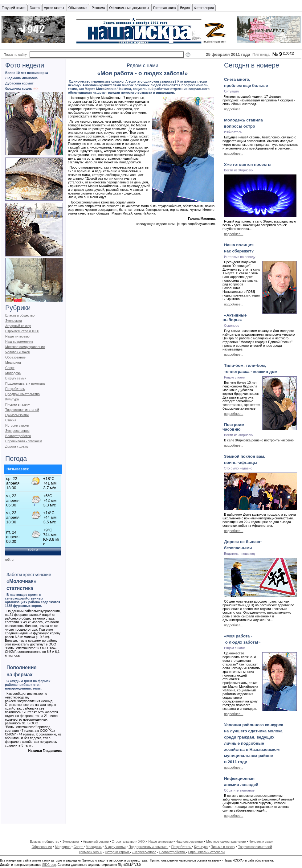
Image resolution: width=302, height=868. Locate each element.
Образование (15, 357)
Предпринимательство (22, 394)
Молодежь (13, 373)
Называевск (18, 469)
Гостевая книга (164, 8)
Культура (12, 399)
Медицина (13, 362)
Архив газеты (54, 8)
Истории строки (17, 425)
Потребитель (15, 389)
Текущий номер (14, 8)
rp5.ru (9, 559)
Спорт (10, 368)
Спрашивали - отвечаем (24, 441)
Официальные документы (129, 8)
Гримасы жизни (17, 415)
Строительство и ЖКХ (22, 331)
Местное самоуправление (25, 347)
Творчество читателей (22, 410)
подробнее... (234, 109)
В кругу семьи (16, 378)
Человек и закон (18, 352)
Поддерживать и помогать (25, 383)
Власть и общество (20, 315)
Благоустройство (18, 436)
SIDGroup (49, 865)
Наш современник (19, 342)
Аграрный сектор (18, 326)
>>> (36, 88)
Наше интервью (17, 336)
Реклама (98, 8)
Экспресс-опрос (17, 431)
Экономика (14, 321)
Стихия (11, 420)
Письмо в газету (17, 404)
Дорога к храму (17, 446)
